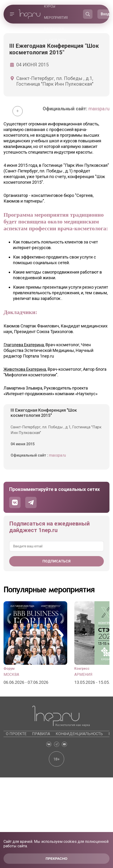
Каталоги (57, 40)
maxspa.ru (99, 109)
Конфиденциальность (79, 734)
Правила (41, 734)
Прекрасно (56, 858)
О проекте (16, 734)
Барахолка (54, 29)
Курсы (50, 6)
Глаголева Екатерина (24, 345)
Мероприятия (56, 18)
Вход (105, 14)
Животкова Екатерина (25, 369)
